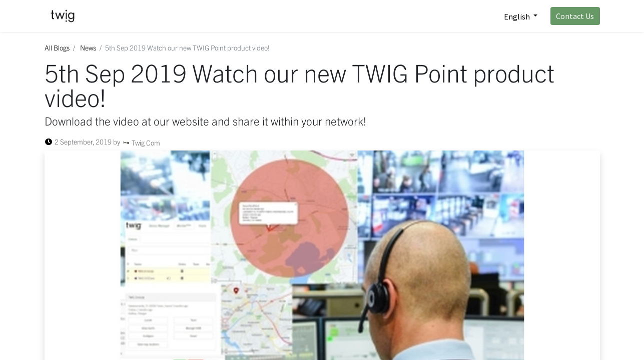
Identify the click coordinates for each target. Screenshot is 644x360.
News (88, 47)
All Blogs (57, 47)
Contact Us (575, 16)
